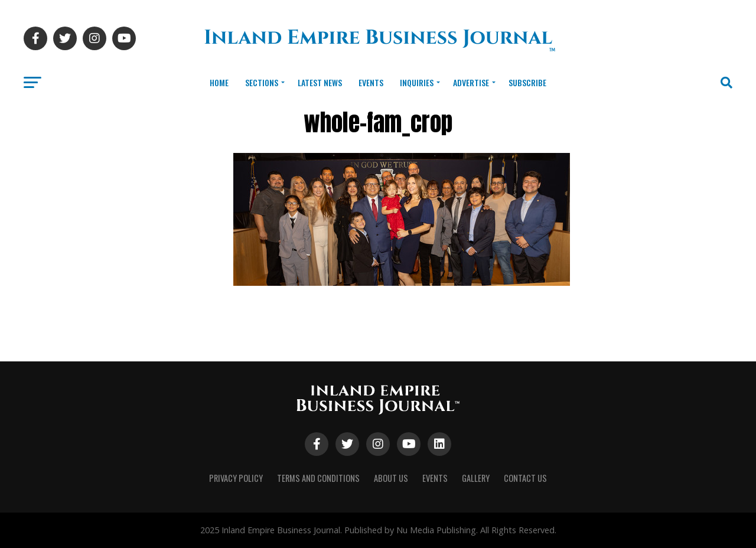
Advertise (471, 82)
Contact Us (525, 478)
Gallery (476, 478)
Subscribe (527, 82)
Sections (262, 82)
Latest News (320, 82)
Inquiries (417, 82)
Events (371, 82)
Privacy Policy (236, 478)
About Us (391, 478)
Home (219, 82)
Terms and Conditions (318, 478)
